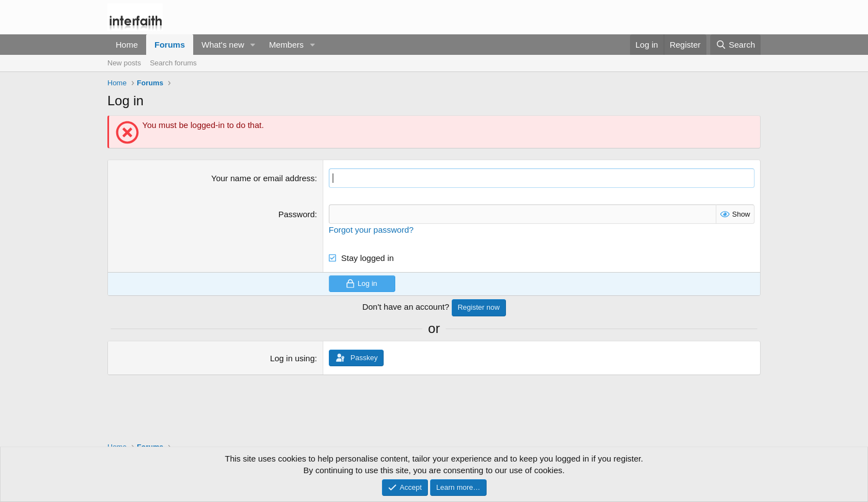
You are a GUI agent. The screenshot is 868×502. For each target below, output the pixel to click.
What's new (223, 45)
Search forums (174, 63)
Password (297, 214)
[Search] (735, 45)
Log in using (293, 358)
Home (127, 45)
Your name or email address (263, 178)
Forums (170, 45)
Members (286, 45)
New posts (124, 63)
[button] (253, 45)
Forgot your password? (371, 230)
